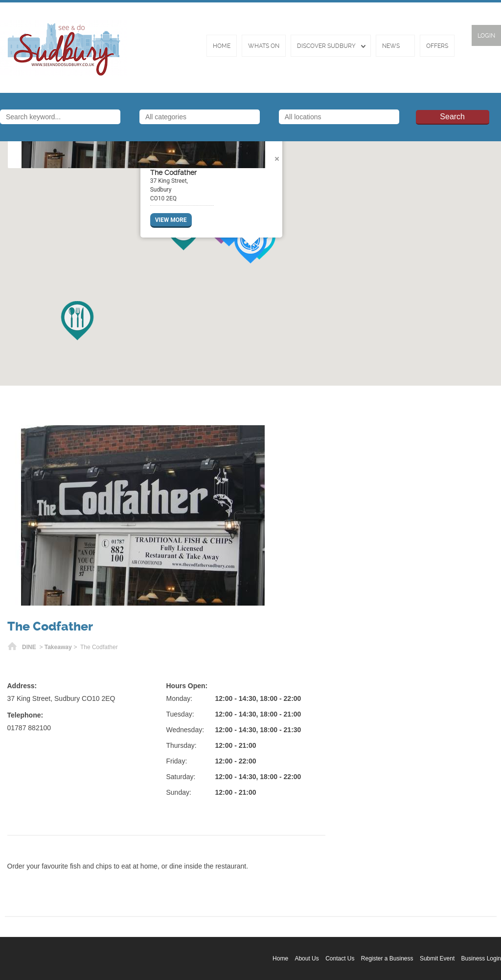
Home (222, 46)
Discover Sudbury (326, 46)
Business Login (481, 958)
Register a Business (387, 958)
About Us (307, 958)
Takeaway (58, 647)
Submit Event (437, 958)
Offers (437, 46)
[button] (77, 321)
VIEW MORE (171, 220)
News (391, 46)
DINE (29, 647)
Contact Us (340, 958)
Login (486, 36)
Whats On (264, 46)
